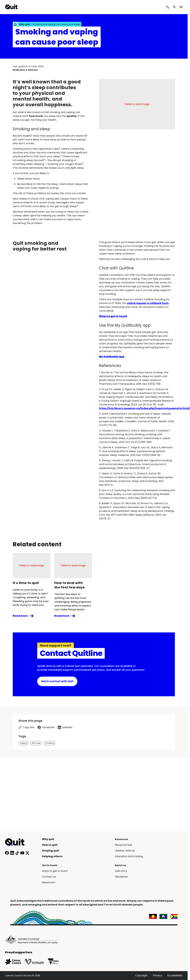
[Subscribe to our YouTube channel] (22, 853)
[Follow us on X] (27, 853)
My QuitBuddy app (112, 357)
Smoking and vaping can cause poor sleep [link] (56, 24)
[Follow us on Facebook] (7, 853)
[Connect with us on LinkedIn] (12, 853)
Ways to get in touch (113, 316)
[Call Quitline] (168, 7)
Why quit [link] (25, 24)
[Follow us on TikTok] (17, 853)
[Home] (17, 842)
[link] (15, 24)
